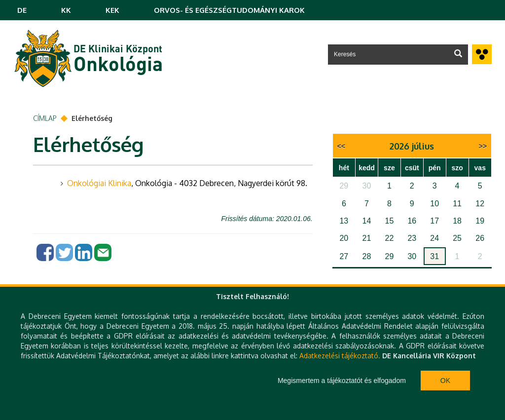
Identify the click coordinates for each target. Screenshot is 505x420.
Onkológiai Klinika (99, 183)
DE (22, 10)
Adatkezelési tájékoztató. (340, 356)
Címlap (45, 118)
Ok (445, 381)
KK (66, 10)
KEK (112, 10)
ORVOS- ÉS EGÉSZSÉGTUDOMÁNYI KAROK (229, 10)
